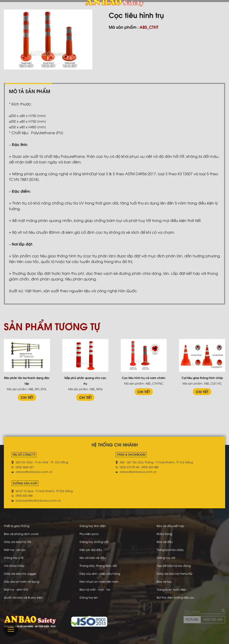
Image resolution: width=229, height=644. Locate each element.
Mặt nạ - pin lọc (15, 550)
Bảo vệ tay (164, 581)
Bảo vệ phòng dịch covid (21, 534)
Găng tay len (89, 597)
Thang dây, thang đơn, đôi (98, 565)
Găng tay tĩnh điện (93, 526)
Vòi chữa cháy (14, 565)
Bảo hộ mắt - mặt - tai (95, 589)
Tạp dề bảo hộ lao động (174, 565)
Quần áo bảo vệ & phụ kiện (23, 597)
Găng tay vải (166, 558)
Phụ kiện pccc (89, 534)
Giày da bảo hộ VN (18, 542)
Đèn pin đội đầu (91, 550)
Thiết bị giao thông (17, 526)
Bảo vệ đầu (165, 542)
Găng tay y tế (14, 558)
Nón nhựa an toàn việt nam (99, 581)
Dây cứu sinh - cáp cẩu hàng (100, 573)
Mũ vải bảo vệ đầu (93, 558)
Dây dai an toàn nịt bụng (22, 581)
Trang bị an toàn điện (172, 589)
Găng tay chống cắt (94, 542)
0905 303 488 (213, 619)
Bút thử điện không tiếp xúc (176, 597)
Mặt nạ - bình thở (16, 589)
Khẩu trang (165, 534)
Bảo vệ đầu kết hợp (171, 526)
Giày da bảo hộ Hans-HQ (175, 573)
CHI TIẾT (27, 397)
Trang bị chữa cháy (170, 550)
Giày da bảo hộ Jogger (20, 573)
